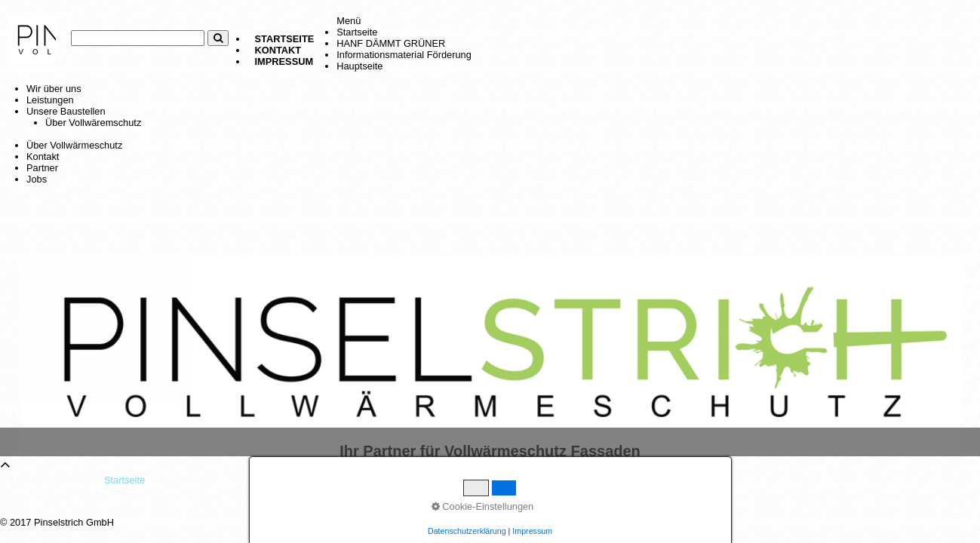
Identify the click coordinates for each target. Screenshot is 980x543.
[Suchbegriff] (138, 38)
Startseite (285, 39)
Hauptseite (359, 66)
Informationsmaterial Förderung (404, 55)
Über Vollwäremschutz (93, 123)
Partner (42, 168)
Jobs (37, 179)
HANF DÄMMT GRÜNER (391, 43)
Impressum (284, 61)
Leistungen (50, 100)
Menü (349, 21)
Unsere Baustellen (66, 111)
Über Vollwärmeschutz (74, 145)
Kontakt (278, 50)
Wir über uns (54, 89)
